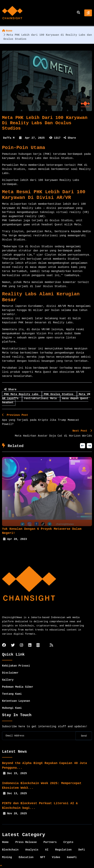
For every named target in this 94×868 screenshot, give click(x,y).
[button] (83, 446)
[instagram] (21, 646)
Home (7, 31)
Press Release (26, 842)
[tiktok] (38, 646)
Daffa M (9, 138)
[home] (12, 13)
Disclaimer (10, 673)
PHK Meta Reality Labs (22, 394)
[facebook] (4, 646)
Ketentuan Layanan (16, 701)
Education (26, 857)
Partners (50, 842)
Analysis (32, 850)
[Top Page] (1, 866)
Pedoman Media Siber (18, 687)
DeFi (82, 850)
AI (47, 850)
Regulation (63, 850)
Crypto (68, 842)
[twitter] (13, 646)
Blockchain (10, 850)
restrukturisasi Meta (41, 398)
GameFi (72, 857)
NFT (43, 857)
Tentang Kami (12, 694)
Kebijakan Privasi (16, 666)
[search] (78, 13)
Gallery (8, 680)
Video (56, 857)
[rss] (51, 646)
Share (70, 138)
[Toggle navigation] (88, 13)
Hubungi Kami (12, 708)
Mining (7, 857)
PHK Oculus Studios (59, 394)
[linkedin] (30, 646)
